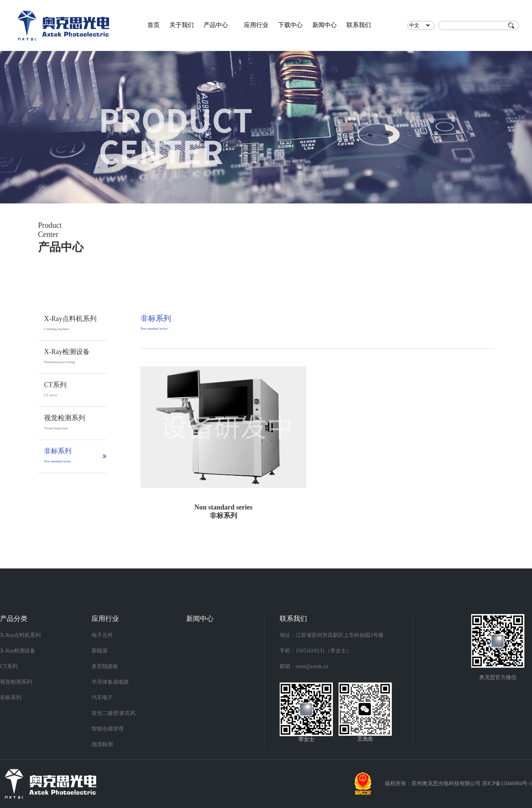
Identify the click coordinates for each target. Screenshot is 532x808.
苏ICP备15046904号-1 (507, 783)
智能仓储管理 (108, 729)
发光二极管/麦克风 (114, 713)
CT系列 (9, 666)
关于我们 (182, 25)
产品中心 (216, 25)
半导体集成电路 (110, 682)
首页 (154, 25)
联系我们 (359, 25)
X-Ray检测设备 (18, 651)
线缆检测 (102, 744)
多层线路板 (105, 666)
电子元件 (102, 635)
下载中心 (290, 25)
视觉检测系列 (16, 682)
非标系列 (11, 698)
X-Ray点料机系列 (20, 635)
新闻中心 (325, 25)
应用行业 (256, 25)
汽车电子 (102, 698)
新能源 (100, 651)
